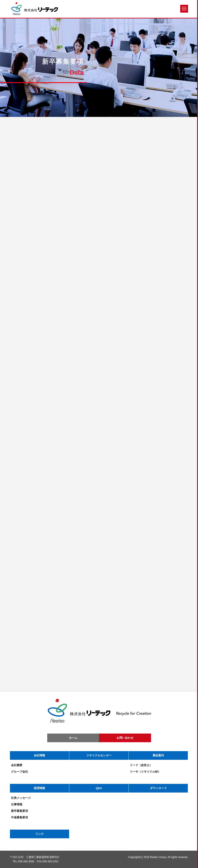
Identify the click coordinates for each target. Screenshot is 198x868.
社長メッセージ (21, 798)
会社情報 (39, 755)
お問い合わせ (125, 738)
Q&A (99, 788)
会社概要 (17, 765)
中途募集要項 (19, 817)
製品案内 (158, 755)
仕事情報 (17, 804)
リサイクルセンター (99, 755)
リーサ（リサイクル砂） (145, 772)
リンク (40, 834)
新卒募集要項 (19, 811)
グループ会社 (19, 772)
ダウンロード (158, 788)
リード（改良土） (141, 765)
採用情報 (39, 788)
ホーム (73, 738)
